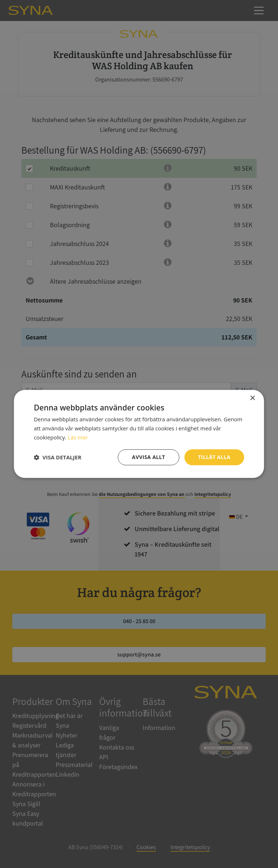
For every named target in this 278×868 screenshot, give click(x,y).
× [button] (252, 398)
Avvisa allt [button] (149, 457)
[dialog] (139, 434)
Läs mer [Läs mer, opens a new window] (78, 437)
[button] (57, 457)
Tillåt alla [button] (214, 457)
